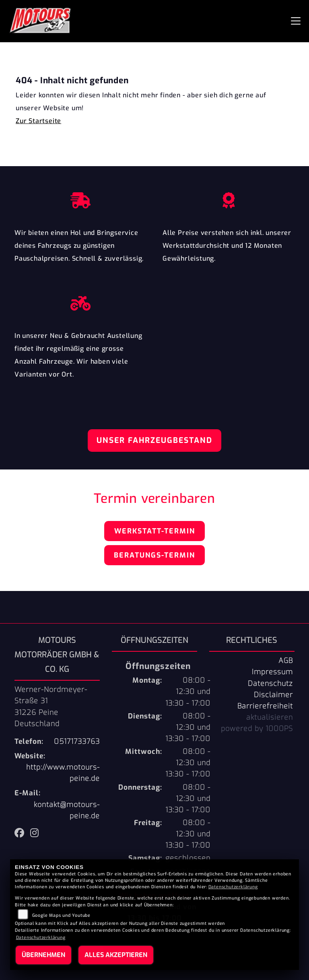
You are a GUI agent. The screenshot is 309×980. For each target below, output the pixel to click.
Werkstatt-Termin (155, 531)
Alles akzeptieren (116, 955)
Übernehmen (43, 955)
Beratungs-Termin (154, 555)
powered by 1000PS (257, 729)
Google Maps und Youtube (61, 915)
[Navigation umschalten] (296, 21)
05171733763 (77, 741)
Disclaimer (273, 695)
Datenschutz (270, 684)
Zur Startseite (38, 121)
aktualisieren (270, 717)
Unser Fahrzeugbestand (154, 440)
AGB (286, 661)
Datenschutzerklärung (233, 887)
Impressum (272, 672)
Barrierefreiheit (265, 706)
